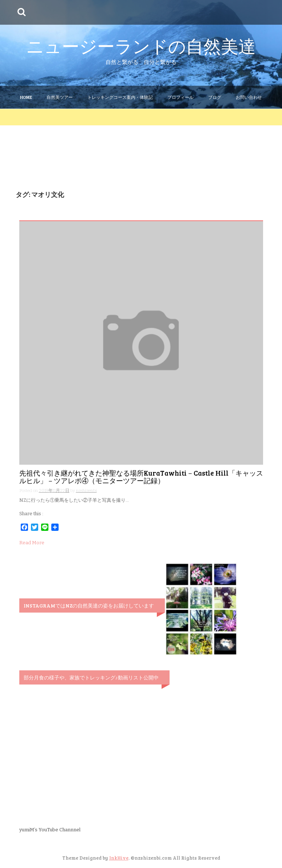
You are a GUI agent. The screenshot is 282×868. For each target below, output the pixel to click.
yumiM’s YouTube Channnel (50, 830)
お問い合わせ (249, 97)
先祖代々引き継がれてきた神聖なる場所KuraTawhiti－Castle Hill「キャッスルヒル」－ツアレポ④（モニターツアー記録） (141, 477)
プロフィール (180, 97)
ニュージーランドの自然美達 (141, 46)
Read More (32, 543)
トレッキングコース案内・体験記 (120, 97)
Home (26, 97)
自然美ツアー (60, 97)
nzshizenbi (86, 490)
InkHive (119, 858)
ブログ (215, 97)
